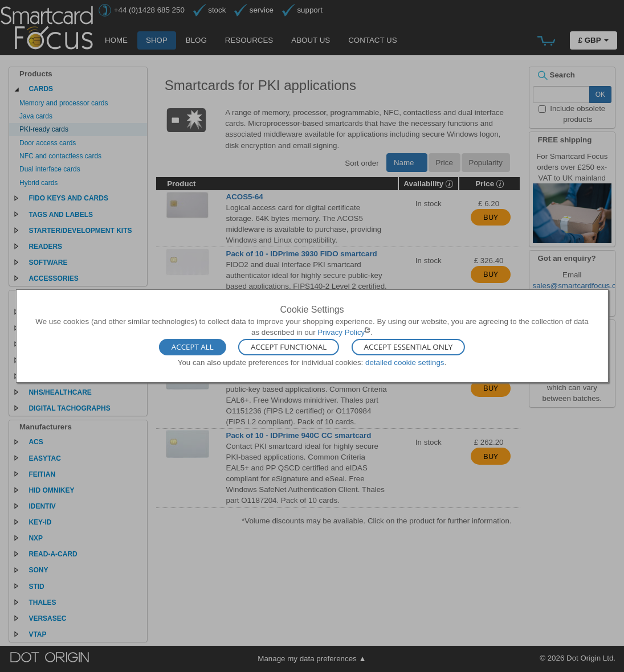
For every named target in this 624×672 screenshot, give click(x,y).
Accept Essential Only (409, 347)
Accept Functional (289, 347)
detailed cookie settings (405, 362)
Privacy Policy (341, 332)
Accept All (193, 347)
